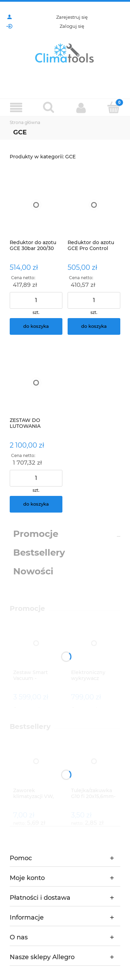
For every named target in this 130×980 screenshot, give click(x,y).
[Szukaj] (49, 107)
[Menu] (16, 108)
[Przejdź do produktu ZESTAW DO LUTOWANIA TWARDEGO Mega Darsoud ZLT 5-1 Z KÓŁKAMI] (36, 383)
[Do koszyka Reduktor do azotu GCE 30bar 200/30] (36, 326)
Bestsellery (39, 553)
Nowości (33, 571)
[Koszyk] (114, 107)
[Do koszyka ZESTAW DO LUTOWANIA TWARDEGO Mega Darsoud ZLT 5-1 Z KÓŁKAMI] (36, 504)
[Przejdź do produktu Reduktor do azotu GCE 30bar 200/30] (36, 205)
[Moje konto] (81, 108)
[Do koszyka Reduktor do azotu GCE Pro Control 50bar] (94, 326)
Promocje (36, 534)
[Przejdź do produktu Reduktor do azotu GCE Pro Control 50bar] (94, 205)
